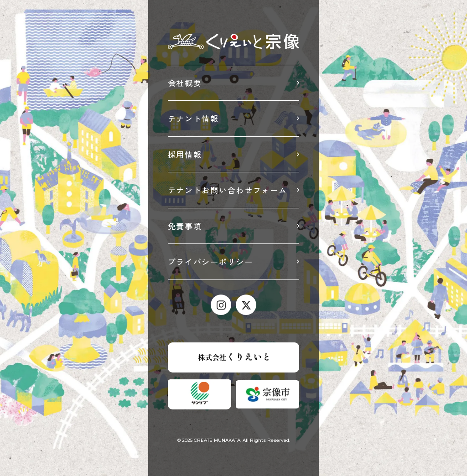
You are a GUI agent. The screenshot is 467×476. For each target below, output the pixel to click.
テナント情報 (193, 118)
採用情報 (185, 154)
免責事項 (185, 226)
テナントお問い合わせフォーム (228, 190)
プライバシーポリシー (210, 261)
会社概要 (185, 83)
